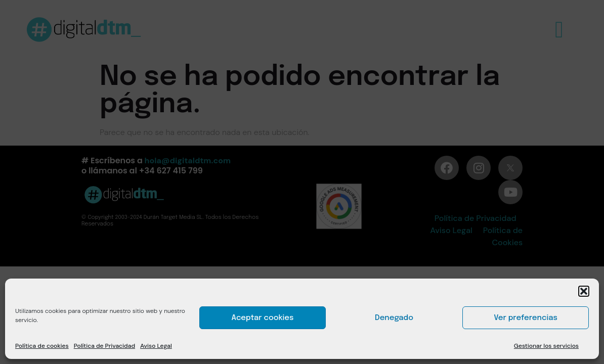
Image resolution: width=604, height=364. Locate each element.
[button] (584, 291)
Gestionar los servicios (546, 346)
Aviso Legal (156, 346)
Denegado (394, 318)
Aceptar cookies (263, 318)
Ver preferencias (526, 318)
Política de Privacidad (104, 346)
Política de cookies (42, 346)
